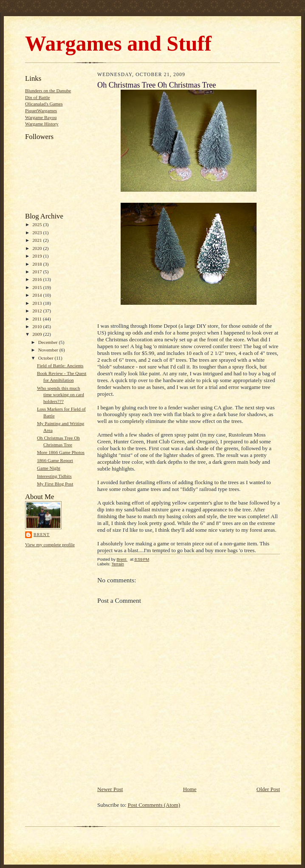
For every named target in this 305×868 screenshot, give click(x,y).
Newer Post (110, 789)
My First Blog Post (55, 484)
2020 (38, 248)
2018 (38, 264)
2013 (38, 303)
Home (190, 789)
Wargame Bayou (41, 117)
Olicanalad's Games (44, 104)
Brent (42, 535)
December (49, 342)
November (49, 350)
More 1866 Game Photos (61, 452)
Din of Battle (37, 97)
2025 (38, 224)
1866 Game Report (55, 460)
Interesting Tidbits (54, 476)
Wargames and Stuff (118, 43)
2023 (38, 233)
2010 (38, 326)
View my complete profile (50, 545)
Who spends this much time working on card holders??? (61, 395)
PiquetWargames (41, 111)
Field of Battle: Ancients (60, 366)
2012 (38, 311)
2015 (38, 287)
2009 (38, 334)
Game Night (49, 468)
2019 (38, 256)
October (47, 358)
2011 (38, 319)
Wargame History (42, 124)
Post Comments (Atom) (154, 805)
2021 (38, 240)
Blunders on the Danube (48, 91)
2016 (38, 279)
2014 (38, 295)
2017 (38, 272)
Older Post (268, 789)
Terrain (117, 564)
